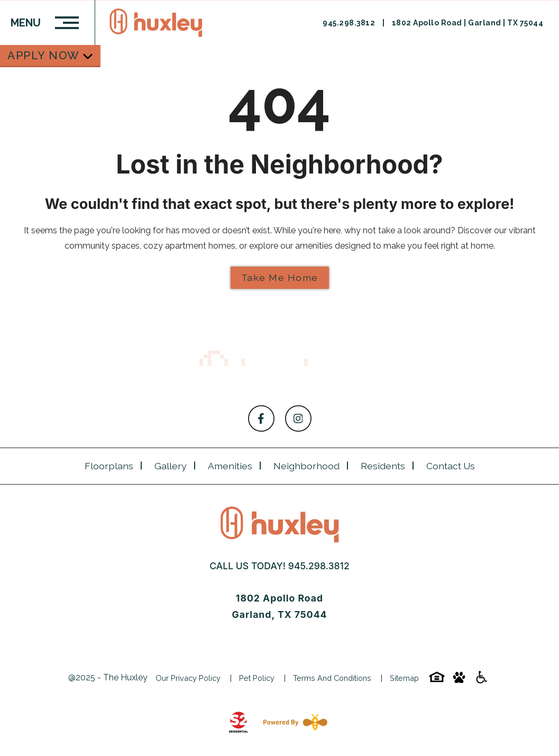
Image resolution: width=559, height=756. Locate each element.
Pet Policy (257, 678)
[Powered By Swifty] (293, 722)
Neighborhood (306, 466)
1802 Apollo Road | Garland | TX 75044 (468, 23)
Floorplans (109, 466)
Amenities (230, 466)
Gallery (171, 466)
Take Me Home (280, 277)
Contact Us (451, 466)
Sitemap (404, 678)
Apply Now (44, 55)
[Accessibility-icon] (481, 681)
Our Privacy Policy (188, 678)
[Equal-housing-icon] (437, 681)
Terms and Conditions (332, 678)
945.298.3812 (350, 23)
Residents (383, 466)
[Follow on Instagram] (298, 418)
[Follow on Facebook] (261, 418)
